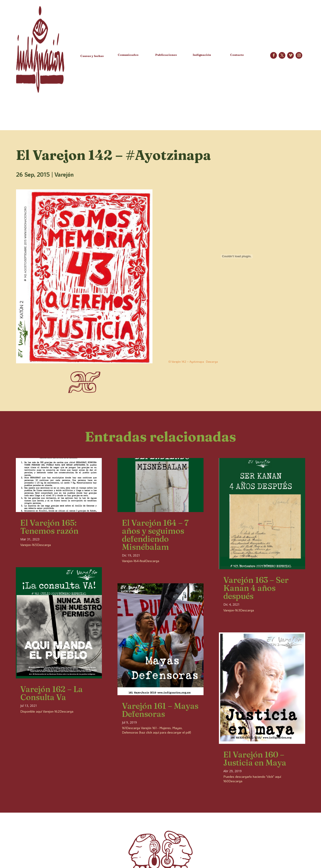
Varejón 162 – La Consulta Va (51, 693)
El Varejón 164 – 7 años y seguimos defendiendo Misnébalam (155, 535)
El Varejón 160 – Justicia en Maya (255, 759)
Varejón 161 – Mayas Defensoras (160, 710)
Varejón (64, 174)
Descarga (212, 362)
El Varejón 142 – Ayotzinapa (186, 362)
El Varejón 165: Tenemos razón (49, 527)
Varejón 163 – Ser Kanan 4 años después (256, 588)
